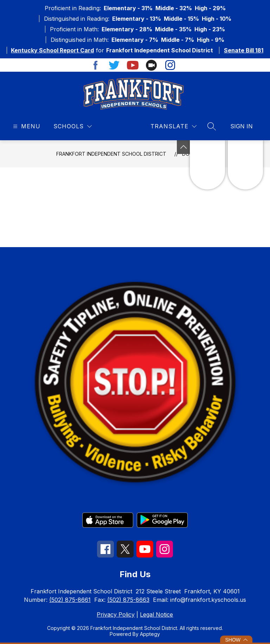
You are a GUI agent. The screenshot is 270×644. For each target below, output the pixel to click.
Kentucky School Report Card (52, 50)
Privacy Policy (116, 614)
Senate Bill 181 (244, 50)
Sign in (242, 126)
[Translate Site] (173, 126)
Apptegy (150, 634)
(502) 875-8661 (70, 600)
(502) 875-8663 (128, 600)
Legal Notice (156, 614)
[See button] (184, 147)
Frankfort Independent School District (111, 154)
